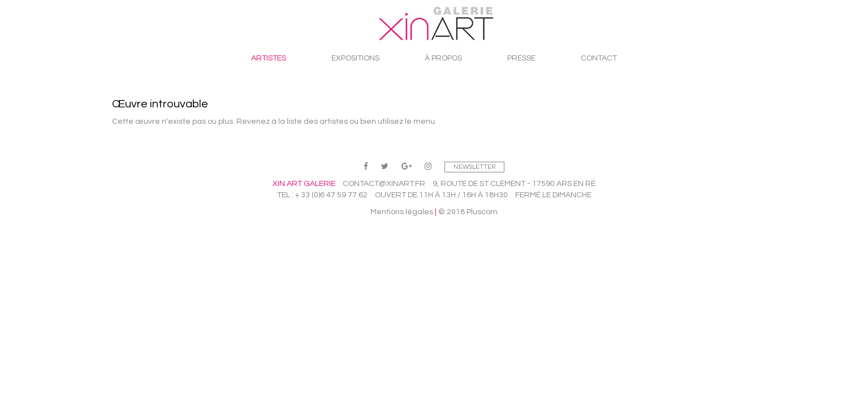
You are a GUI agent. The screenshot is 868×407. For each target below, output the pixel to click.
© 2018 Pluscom (468, 212)
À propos (443, 58)
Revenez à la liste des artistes (292, 122)
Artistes (269, 58)
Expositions (355, 58)
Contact (599, 58)
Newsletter (474, 167)
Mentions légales (402, 212)
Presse (521, 58)
